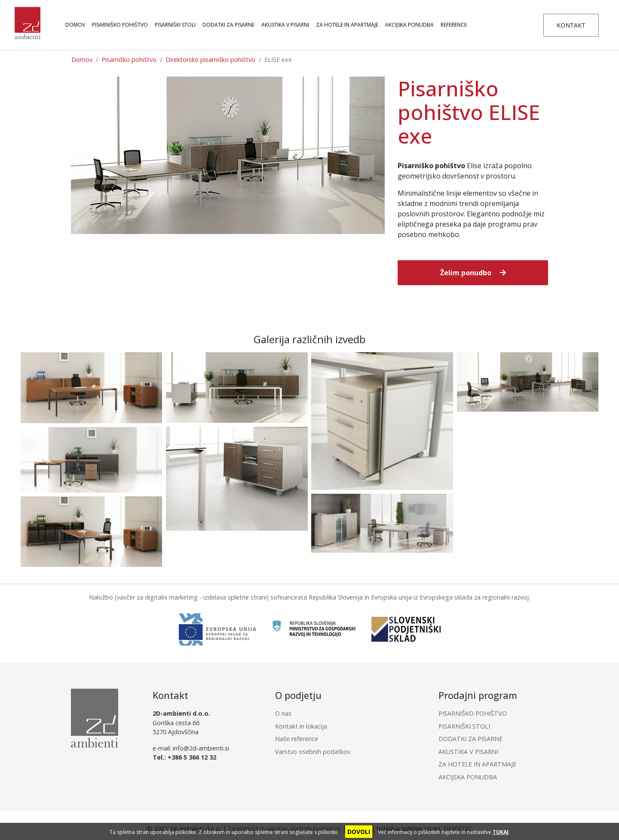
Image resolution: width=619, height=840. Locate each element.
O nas (283, 713)
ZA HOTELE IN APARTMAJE (347, 25)
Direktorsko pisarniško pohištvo (210, 60)
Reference (454, 25)
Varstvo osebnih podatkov (313, 752)
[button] (473, 273)
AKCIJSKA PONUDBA (409, 25)
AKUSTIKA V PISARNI (285, 25)
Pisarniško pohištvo (129, 60)
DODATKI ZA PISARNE (228, 25)
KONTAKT (571, 25)
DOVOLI (359, 832)
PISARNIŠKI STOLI (175, 25)
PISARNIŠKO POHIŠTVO (120, 25)
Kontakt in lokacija (301, 726)
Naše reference (297, 739)
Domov (75, 25)
